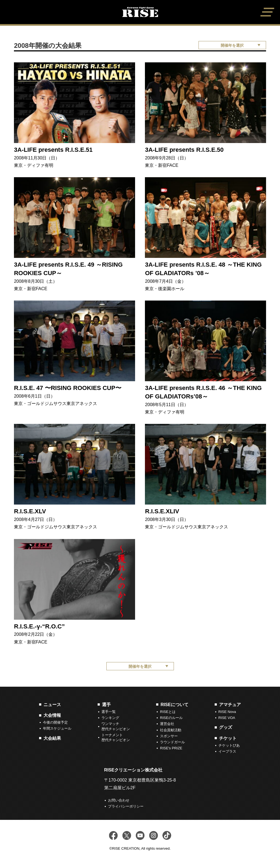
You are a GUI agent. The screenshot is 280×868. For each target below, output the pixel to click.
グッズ (226, 727)
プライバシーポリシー (126, 806)
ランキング (110, 718)
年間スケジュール (57, 728)
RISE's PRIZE (171, 748)
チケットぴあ (229, 745)
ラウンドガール (172, 742)
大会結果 (52, 738)
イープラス (227, 751)
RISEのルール (171, 718)
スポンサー (169, 736)
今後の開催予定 (55, 722)
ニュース (52, 705)
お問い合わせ (119, 800)
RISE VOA (227, 718)
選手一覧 (109, 712)
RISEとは (168, 712)
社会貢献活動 (171, 730)
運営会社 (167, 724)
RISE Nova (227, 712)
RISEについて (174, 705)
